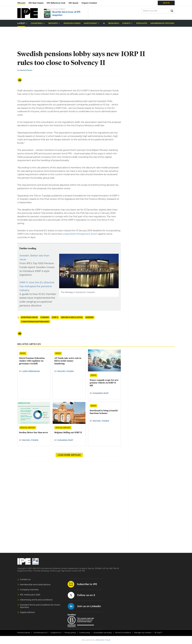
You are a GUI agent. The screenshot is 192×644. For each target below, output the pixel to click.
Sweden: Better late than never (34, 432)
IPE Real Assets (36, 3)
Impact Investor (89, 3)
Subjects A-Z (56, 633)
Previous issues (24, 633)
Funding (45, 317)
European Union (29, 317)
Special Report (28, 428)
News (23, 353)
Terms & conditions (123, 633)
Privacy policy (70, 633)
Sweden (89, 317)
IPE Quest (73, 3)
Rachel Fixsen (26, 70)
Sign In (166, 3)
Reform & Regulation (72, 317)
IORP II (55, 317)
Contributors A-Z (40, 633)
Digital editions (27, 612)
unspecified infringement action (80, 234)
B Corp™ (158, 633)
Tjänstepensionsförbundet (35, 322)
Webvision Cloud (103, 640)
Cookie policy (85, 633)
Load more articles (69, 455)
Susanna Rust (101, 393)
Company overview (29, 590)
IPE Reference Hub (56, 3)
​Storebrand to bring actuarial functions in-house (104, 412)
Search (172, 11)
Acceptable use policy (103, 633)
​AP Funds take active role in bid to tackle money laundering (68, 361)
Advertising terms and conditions (36, 600)
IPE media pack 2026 (30, 595)
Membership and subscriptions (35, 585)
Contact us (25, 579)
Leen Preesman (31, 371)
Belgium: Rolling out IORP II (68, 432)
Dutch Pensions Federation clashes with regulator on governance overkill (32, 361)
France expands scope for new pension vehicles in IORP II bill (104, 383)
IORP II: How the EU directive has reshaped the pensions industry (37, 286)
